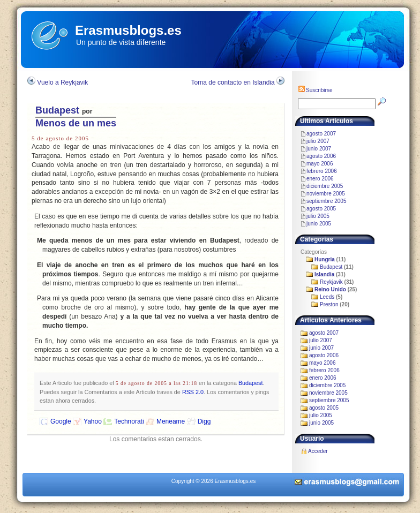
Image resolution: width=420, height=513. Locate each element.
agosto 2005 (321, 209)
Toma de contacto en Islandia (233, 82)
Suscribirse (315, 90)
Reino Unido (330, 289)
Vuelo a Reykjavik (62, 82)
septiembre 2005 (327, 201)
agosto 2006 (321, 156)
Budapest (57, 110)
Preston (329, 304)
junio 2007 (319, 149)
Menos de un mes (76, 123)
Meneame (171, 421)
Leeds (327, 297)
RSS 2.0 (193, 392)
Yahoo (93, 421)
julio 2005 (318, 216)
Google (61, 421)
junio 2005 (319, 224)
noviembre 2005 (326, 194)
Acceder (318, 451)
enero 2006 (320, 179)
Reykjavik (331, 282)
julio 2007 (318, 141)
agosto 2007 (321, 134)
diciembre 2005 (325, 186)
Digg (204, 421)
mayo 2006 (320, 164)
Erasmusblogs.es (128, 30)
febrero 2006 (322, 171)
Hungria (325, 259)
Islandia (324, 274)
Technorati (129, 421)
